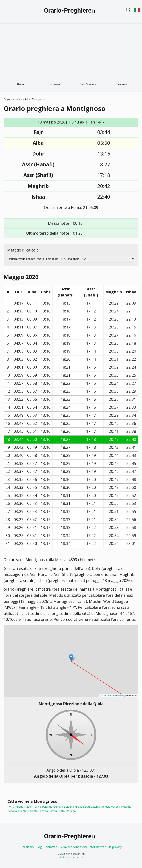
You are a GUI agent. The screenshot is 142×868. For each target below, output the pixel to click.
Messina (126, 807)
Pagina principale (13, 99)
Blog (39, 847)
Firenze (79, 807)
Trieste (22, 811)
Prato (61, 811)
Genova (58, 807)
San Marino (88, 84)
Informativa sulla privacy (105, 847)
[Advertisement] (71, 51)
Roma (11, 807)
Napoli (28, 807)
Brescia (43, 811)
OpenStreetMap (118, 696)
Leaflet (103, 696)
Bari (87, 807)
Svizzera (54, 84)
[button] (71, 658)
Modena (71, 811)
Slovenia (122, 84)
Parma (53, 811)
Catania (95, 807)
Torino (37, 807)
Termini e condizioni (73, 847)
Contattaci (51, 847)
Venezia (105, 807)
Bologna (69, 807)
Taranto (33, 811)
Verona (116, 807)
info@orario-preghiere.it (71, 857)
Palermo (47, 807)
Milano (19, 807)
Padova (12, 811)
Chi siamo (27, 847)
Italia (20, 84)
